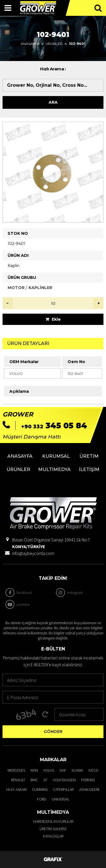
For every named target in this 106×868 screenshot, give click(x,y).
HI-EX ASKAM (16, 789)
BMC (34, 780)
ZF (45, 780)
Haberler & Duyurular (53, 821)
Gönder (53, 732)
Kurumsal (56, 456)
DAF (63, 770)
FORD (42, 799)
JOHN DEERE (89, 789)
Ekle (53, 319)
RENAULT (18, 780)
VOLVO (49, 770)
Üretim (89, 456)
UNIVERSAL (60, 799)
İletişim (89, 469)
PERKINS (88, 780)
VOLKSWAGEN (64, 780)
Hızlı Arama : (53, 69)
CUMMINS (40, 789)
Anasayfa (30, 44)
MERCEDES (16, 770)
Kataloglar (53, 836)
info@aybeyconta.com (33, 553)
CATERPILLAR (63, 789)
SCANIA (77, 770)
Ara (53, 102)
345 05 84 (54, 426)
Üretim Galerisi (53, 829)
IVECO (93, 770)
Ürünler (54, 44)
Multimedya (54, 469)
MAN (34, 770)
